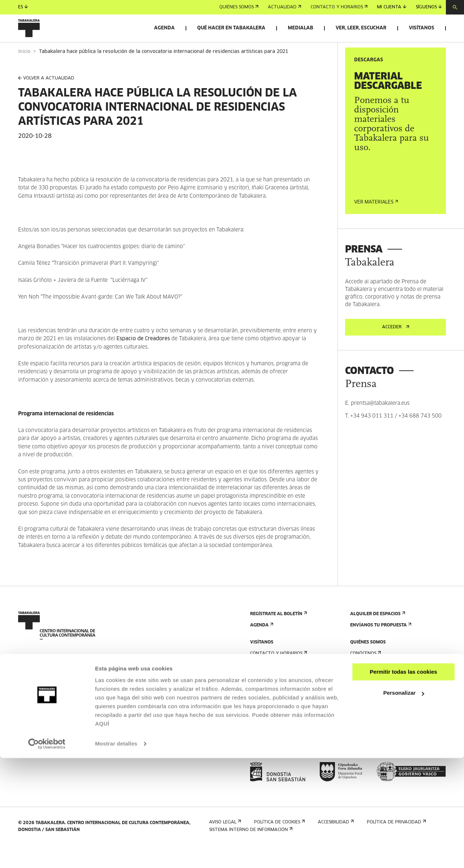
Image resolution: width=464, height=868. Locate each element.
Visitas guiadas (270, 696)
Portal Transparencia (379, 758)
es (23, 7)
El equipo (363, 719)
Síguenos (429, 7)
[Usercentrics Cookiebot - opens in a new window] (47, 854)
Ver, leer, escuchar (361, 28)
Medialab (301, 28)
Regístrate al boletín (278, 634)
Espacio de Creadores (144, 359)
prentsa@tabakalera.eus (380, 424)
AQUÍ (102, 834)
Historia (362, 696)
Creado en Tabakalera (380, 707)
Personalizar (404, 803)
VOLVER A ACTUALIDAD (46, 99)
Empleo (361, 736)
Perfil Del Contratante (380, 747)
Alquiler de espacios (377, 634)
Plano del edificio (273, 741)
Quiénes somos (239, 7)
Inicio (24, 72)
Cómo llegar (267, 685)
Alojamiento (268, 707)
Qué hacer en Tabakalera (231, 28)
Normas (261, 730)
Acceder (396, 347)
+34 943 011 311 (372, 436)
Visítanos (422, 28)
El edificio (364, 685)
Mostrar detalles (116, 854)
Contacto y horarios (339, 7)
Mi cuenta (392, 7)
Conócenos (365, 674)
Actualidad (285, 7)
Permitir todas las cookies (403, 782)
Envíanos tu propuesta (380, 645)
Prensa (260, 758)
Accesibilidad (267, 719)
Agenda (164, 28)
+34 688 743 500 (420, 436)
